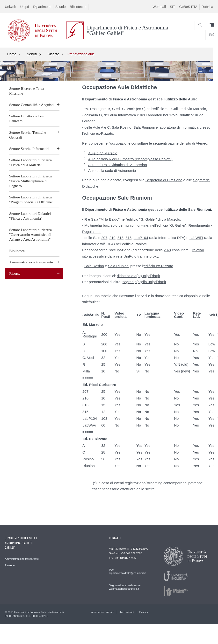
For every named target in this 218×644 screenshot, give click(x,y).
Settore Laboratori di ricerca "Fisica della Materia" (30, 162)
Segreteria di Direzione (164, 180)
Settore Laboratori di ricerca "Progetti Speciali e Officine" (31, 199)
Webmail (159, 7)
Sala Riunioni (119, 266)
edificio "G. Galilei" (142, 219)
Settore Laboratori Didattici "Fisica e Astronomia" (30, 216)
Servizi (32, 54)
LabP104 (141, 238)
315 (128, 238)
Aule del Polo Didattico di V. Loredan (118, 165)
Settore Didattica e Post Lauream (27, 118)
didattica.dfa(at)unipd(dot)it (138, 276)
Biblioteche (78, 7)
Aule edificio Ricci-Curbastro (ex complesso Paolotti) (130, 159)
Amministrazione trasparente (31, 262)
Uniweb (11, 7)
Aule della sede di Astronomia (112, 171)
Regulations (92, 232)
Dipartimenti (42, 7)
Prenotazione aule (81, 54)
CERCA (200, 36)
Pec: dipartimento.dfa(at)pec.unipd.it (127, 571)
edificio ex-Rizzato (159, 266)
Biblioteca (17, 251)
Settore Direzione (22, 77)
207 (104, 238)
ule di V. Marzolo (104, 153)
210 (113, 238)
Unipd (25, 7)
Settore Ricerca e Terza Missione (27, 91)
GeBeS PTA (188, 7)
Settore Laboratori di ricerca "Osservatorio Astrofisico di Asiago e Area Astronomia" (30, 234)
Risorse (53, 54)
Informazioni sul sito (102, 612)
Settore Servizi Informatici (29, 149)
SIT (173, 7)
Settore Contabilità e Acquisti (31, 105)
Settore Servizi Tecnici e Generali (28, 135)
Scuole (61, 7)
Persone (10, 565)
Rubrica (207, 7)
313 (120, 238)
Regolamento (200, 225)
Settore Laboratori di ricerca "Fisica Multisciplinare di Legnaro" (30, 181)
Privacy (144, 612)
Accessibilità (127, 612)
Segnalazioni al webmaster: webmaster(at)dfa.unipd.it (125, 587)
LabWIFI (196, 238)
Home (12, 54)
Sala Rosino (94, 266)
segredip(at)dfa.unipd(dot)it (144, 282)
